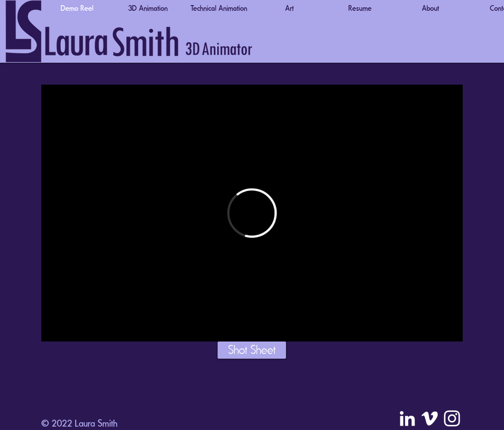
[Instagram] (452, 418)
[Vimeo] (430, 418)
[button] (148, 8)
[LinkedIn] (407, 418)
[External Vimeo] (252, 213)
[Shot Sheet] (252, 350)
